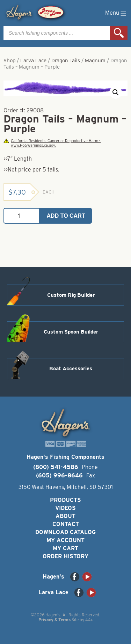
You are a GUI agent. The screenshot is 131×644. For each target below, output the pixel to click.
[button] (116, 92)
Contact (66, 524)
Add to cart (66, 216)
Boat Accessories (71, 369)
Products (65, 500)
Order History (65, 556)
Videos (65, 508)
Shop (9, 61)
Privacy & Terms (54, 620)
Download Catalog (65, 532)
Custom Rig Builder (71, 295)
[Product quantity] (22, 216)
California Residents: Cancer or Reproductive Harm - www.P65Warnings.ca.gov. (52, 143)
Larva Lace (33, 61)
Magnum (95, 61)
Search (119, 33)
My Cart (65, 548)
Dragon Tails (66, 61)
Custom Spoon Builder (71, 332)
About (65, 516)
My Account (65, 540)
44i (89, 620)
